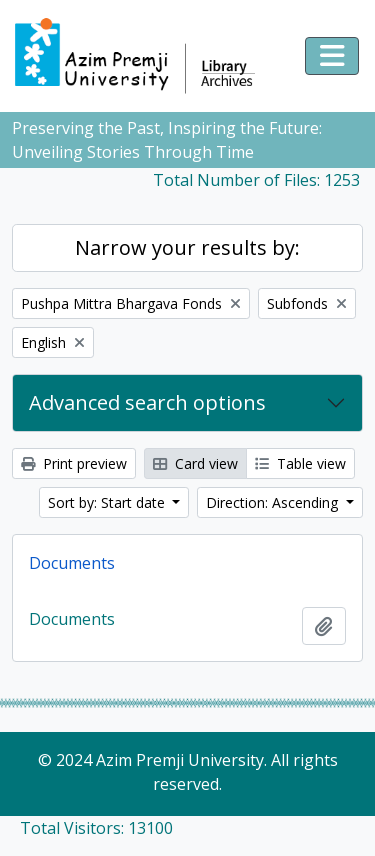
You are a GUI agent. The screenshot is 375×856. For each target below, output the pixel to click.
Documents (72, 563)
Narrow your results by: (187, 247)
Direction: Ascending (274, 502)
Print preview (74, 463)
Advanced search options (147, 402)
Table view (300, 463)
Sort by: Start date (108, 502)
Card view (195, 463)
